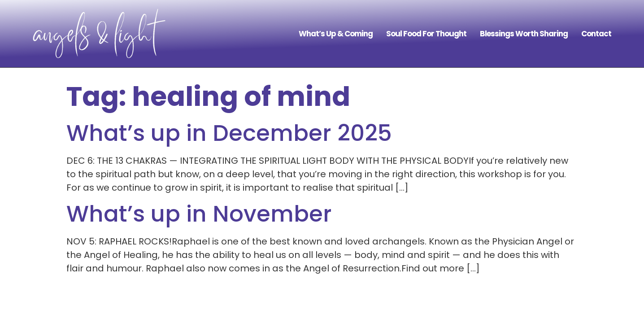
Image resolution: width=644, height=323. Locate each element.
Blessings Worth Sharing (524, 34)
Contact (596, 34)
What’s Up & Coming (336, 34)
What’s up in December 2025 (229, 133)
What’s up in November (199, 214)
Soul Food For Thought (426, 34)
